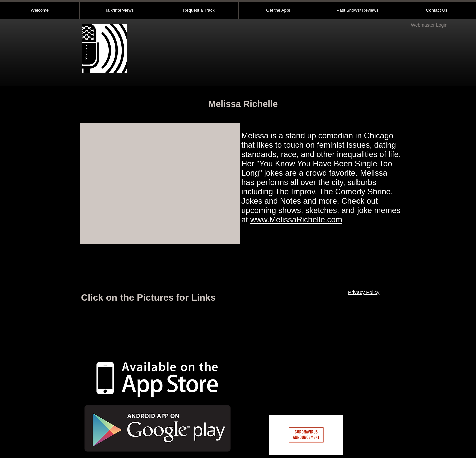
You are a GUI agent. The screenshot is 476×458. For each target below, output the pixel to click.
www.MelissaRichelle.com (296, 220)
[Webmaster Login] (429, 25)
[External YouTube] (160, 183)
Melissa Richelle (243, 104)
